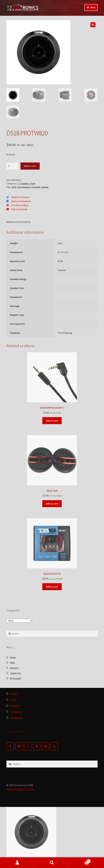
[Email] (45, 746)
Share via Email (19, 209)
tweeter (45, 187)
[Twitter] (28, 746)
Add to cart (30, 166)
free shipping (24, 187)
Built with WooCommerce (20, 789)
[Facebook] (10, 746)
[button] (93, 25)
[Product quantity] (12, 166)
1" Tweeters (23, 184)
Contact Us (15, 673)
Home (13, 657)
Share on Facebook (21, 201)
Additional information (19, 222)
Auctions (14, 668)
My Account (16, 678)
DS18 (33, 184)
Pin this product (20, 205)
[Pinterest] (37, 746)
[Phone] (54, 746)
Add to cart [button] (52, 421)
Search (52, 863)
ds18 (14, 187)
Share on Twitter (20, 197)
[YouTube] (19, 746)
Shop (12, 663)
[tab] (52, 222)
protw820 (36, 187)
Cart (80, 861)
